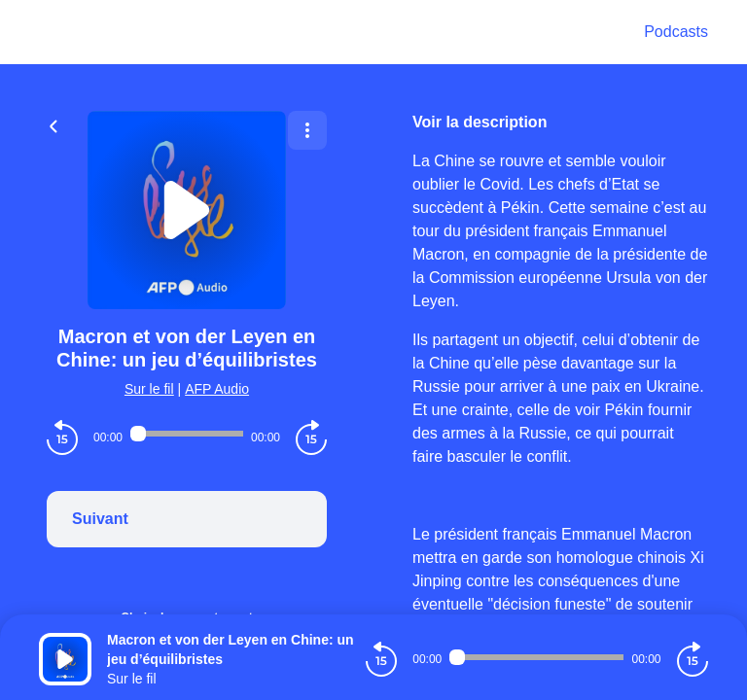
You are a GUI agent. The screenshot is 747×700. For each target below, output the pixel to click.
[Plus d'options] (307, 130)
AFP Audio (217, 389)
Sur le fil (149, 389)
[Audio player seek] (187, 434)
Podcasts (676, 32)
